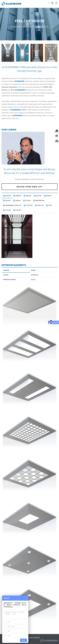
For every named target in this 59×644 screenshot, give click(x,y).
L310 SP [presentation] (38, 196)
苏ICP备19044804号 (34, 637)
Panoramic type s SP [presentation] (12, 205)
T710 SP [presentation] (7, 210)
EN (52, 3)
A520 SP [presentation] (17, 196)
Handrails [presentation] (35, 275)
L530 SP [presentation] (17, 201)
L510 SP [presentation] (7, 201)
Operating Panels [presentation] (10, 279)
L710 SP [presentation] (27, 201)
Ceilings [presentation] (6, 270)
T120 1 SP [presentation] (39, 205)
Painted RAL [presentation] (39, 201)
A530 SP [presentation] (27, 196)
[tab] (7, 196)
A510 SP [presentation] (7, 196)
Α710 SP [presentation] (17, 210)
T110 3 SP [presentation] (28, 205)
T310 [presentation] (49, 205)
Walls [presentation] (33, 279)
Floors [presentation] (6, 275)
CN (49, 3)
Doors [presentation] (33, 270)
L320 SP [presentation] (48, 196)
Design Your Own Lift (30, 187)
